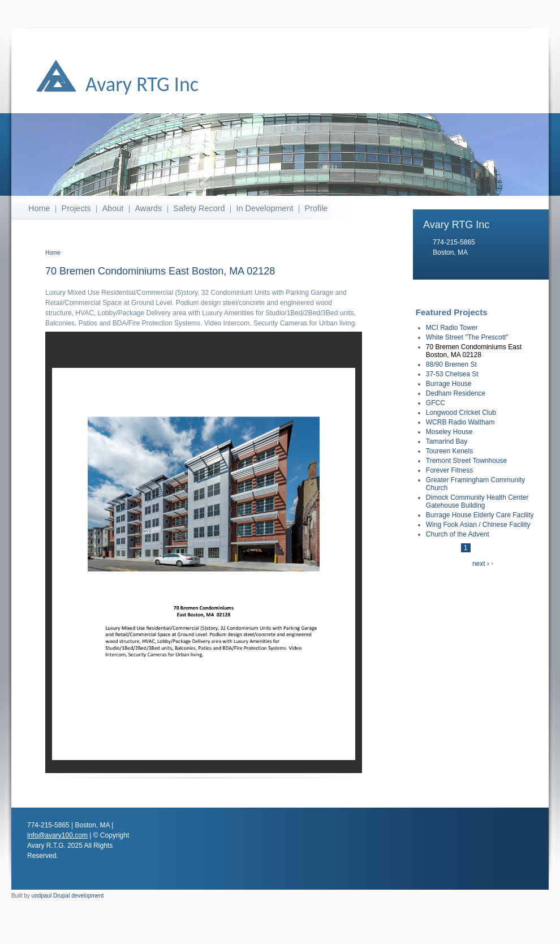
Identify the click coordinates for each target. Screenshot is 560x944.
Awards (148, 208)
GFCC (436, 403)
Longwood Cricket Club (461, 413)
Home (39, 208)
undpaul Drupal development (68, 896)
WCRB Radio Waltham (460, 422)
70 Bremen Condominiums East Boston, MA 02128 (474, 351)
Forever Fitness (449, 470)
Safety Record (199, 208)
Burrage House (449, 384)
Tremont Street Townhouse (466, 461)
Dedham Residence (456, 393)
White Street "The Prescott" (467, 337)
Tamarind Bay (447, 441)
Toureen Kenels (449, 451)
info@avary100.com (463, 263)
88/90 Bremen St (451, 364)
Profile (316, 208)
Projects (76, 208)
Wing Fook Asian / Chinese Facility (478, 525)
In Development (265, 208)
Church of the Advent (458, 534)
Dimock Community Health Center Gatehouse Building (477, 501)
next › (481, 564)
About (113, 208)
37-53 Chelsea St (452, 374)
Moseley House (449, 432)
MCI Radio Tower (452, 328)
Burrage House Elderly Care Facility (480, 515)
